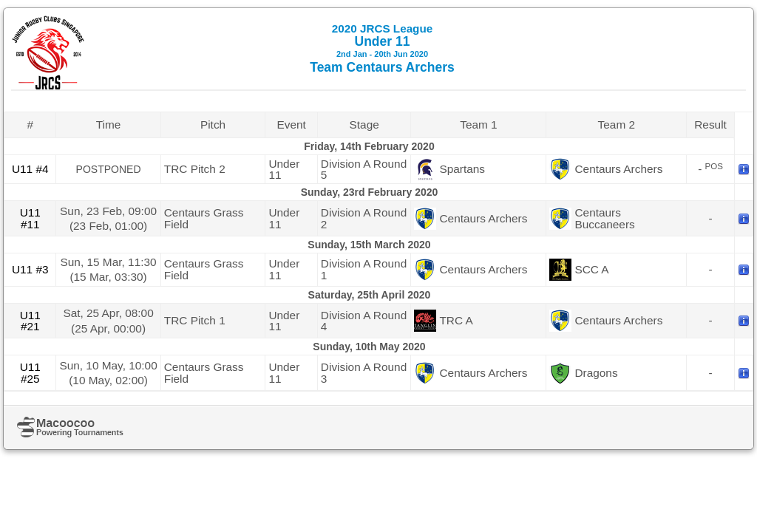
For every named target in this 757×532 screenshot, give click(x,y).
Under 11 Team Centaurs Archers (382, 48)
